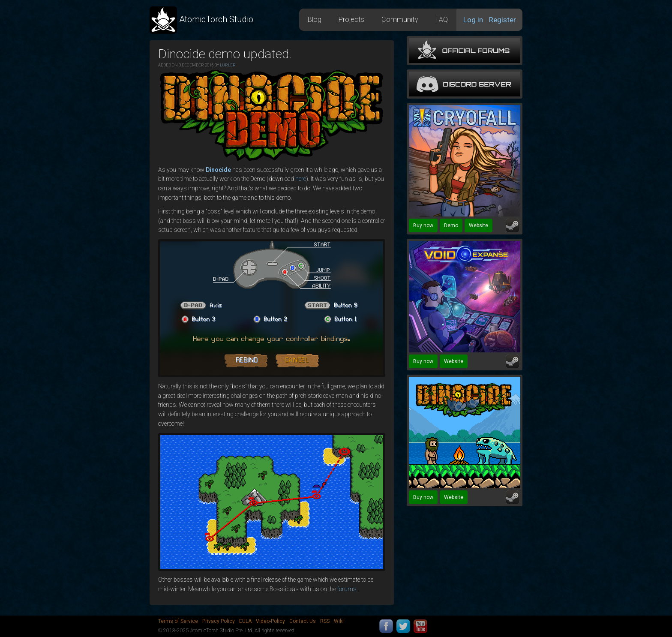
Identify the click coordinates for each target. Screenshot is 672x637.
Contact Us (303, 621)
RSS (325, 621)
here (301, 179)
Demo (451, 225)
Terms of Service (178, 621)
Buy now (423, 225)
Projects (351, 20)
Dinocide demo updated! (225, 54)
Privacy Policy (219, 621)
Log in (473, 20)
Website (478, 225)
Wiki (339, 621)
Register (502, 20)
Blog (315, 20)
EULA (245, 621)
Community (400, 20)
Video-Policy (270, 621)
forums (347, 589)
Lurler (228, 65)
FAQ (442, 20)
